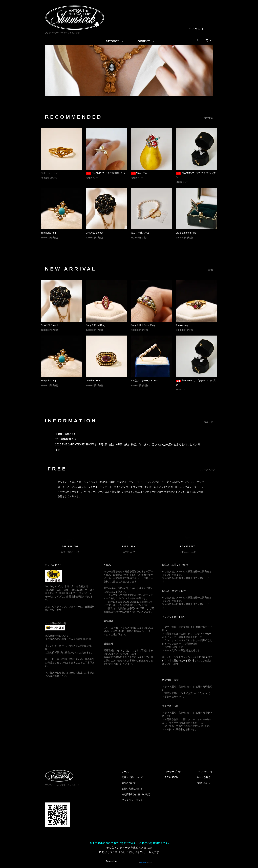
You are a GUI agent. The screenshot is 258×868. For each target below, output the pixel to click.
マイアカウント (196, 29)
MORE (126, 248)
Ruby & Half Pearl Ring (143, 325)
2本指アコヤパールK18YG (145, 381)
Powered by (129, 860)
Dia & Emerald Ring (186, 233)
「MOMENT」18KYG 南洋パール (106, 173)
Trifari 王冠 (139, 173)
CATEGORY (113, 41)
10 (152, 99)
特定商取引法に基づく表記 (136, 794)
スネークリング (49, 173)
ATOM (175, 777)
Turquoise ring (48, 233)
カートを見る (204, 777)
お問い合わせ (204, 783)
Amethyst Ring (93, 381)
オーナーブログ (173, 772)
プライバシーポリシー (133, 800)
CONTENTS (144, 41)
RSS (167, 777)
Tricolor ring (182, 325)
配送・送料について (132, 777)
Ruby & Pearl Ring (95, 325)
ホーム (125, 772)
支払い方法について (132, 789)
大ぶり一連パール (140, 233)
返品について (129, 783)
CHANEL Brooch (95, 233)
